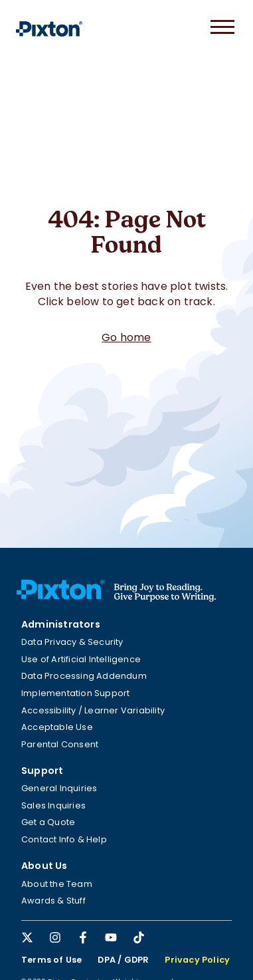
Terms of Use (51, 960)
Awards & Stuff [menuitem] (53, 901)
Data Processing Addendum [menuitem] (84, 676)
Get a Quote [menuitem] (48, 822)
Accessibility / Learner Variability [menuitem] (93, 710)
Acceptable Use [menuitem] (57, 727)
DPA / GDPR (123, 960)
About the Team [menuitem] (57, 884)
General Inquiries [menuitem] (59, 788)
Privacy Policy (197, 960)
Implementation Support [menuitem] (75, 693)
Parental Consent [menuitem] (60, 744)
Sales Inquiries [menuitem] (53, 805)
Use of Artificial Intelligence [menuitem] (81, 659)
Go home (126, 337)
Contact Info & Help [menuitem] (64, 839)
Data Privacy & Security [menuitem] (72, 642)
